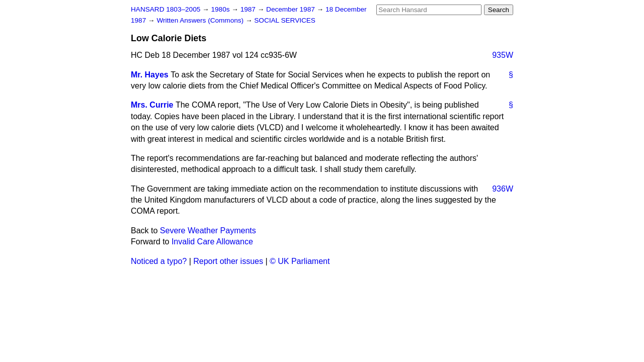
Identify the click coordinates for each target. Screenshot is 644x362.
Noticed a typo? (159, 261)
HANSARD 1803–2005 (166, 9)
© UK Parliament (300, 261)
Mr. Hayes (150, 75)
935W (503, 55)
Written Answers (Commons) (201, 20)
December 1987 (292, 9)
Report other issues (228, 261)
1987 (249, 9)
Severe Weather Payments (208, 231)
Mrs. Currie (152, 105)
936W (503, 189)
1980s (221, 9)
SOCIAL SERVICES (285, 20)
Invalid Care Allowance (212, 242)
